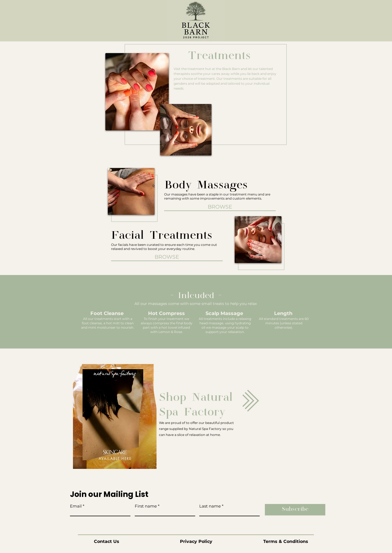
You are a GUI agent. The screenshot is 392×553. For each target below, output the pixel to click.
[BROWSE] (167, 257)
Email (76, 506)
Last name (210, 506)
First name (146, 506)
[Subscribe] (295, 510)
